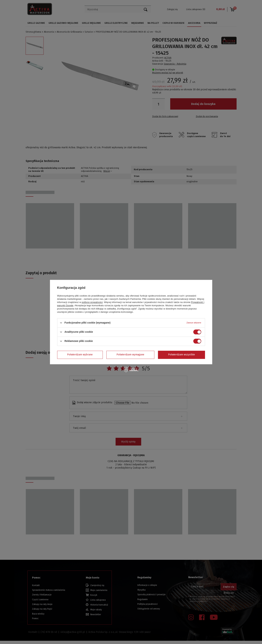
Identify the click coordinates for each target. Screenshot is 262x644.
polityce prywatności (92, 302)
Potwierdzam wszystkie (181, 355)
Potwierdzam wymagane (130, 355)
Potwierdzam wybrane (80, 355)
